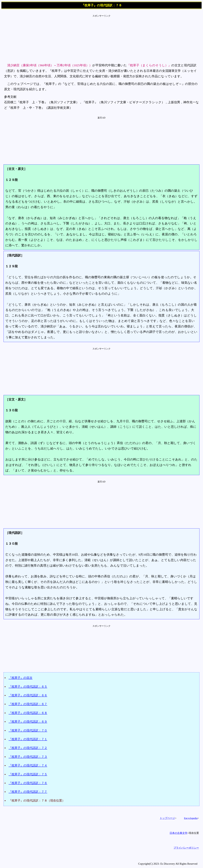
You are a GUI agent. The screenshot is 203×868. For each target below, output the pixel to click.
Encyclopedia (191, 818)
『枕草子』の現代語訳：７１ (28, 739)
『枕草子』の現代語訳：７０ (28, 730)
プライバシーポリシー (186, 848)
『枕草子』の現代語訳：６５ (28, 687)
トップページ (167, 818)
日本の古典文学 (178, 833)
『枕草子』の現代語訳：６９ (28, 722)
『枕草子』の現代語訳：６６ (28, 695)
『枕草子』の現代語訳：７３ (28, 757)
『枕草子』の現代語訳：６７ (28, 704)
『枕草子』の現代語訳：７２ (28, 748)
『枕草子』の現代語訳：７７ (28, 792)
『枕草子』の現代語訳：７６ (28, 783)
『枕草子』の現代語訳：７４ (28, 765)
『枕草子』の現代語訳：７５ (28, 774)
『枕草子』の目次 (21, 678)
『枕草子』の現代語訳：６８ (28, 713)
